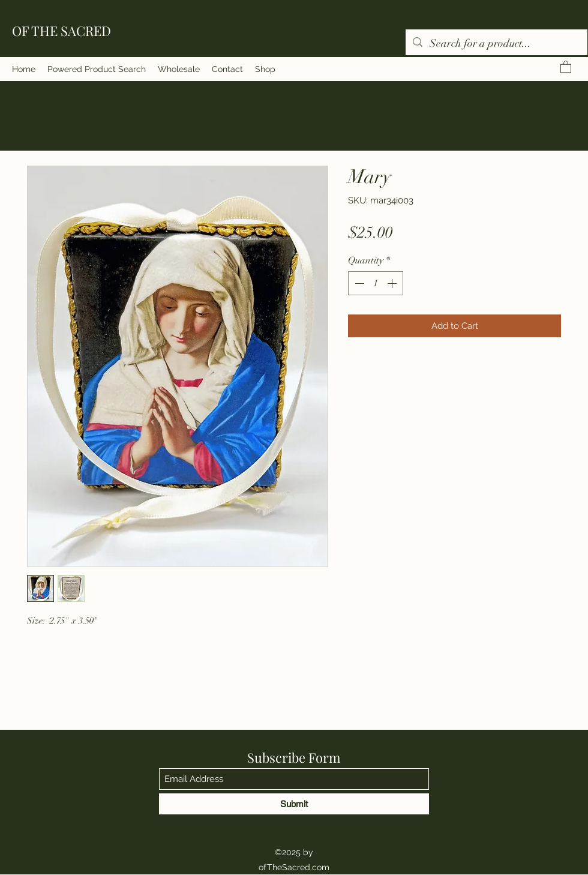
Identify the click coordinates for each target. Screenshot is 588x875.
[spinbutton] (376, 283)
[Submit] (294, 804)
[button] (566, 66)
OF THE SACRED (61, 31)
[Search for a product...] (496, 44)
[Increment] (393, 283)
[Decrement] (358, 283)
